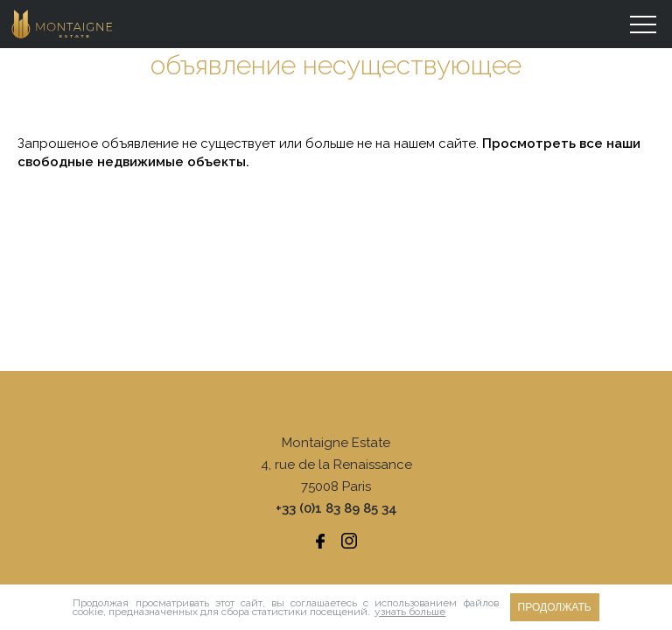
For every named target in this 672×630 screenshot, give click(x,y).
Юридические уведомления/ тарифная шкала (336, 535)
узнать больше (410, 612)
